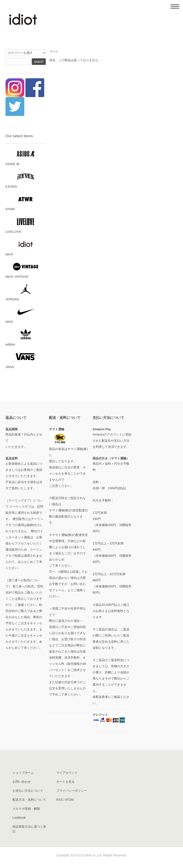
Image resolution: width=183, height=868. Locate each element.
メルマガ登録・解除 (26, 809)
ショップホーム (23, 773)
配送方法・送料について (29, 800)
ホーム (54, 51)
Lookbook (19, 818)
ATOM (69, 800)
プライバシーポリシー (72, 791)
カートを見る (65, 782)
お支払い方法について (28, 791)
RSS (59, 800)
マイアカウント (67, 773)
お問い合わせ (22, 782)
